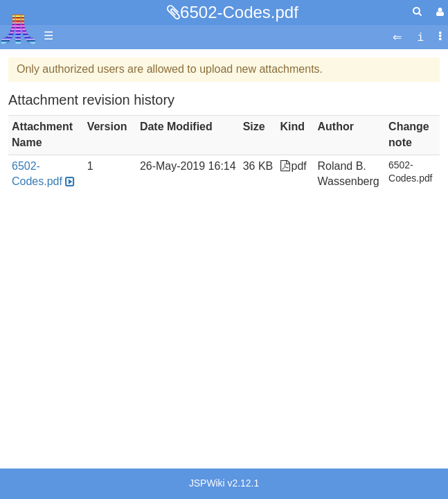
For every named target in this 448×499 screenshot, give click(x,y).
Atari (18, 28)
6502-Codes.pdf (239, 12)
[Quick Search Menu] (417, 11)
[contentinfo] (420, 36)
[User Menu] (438, 12)
